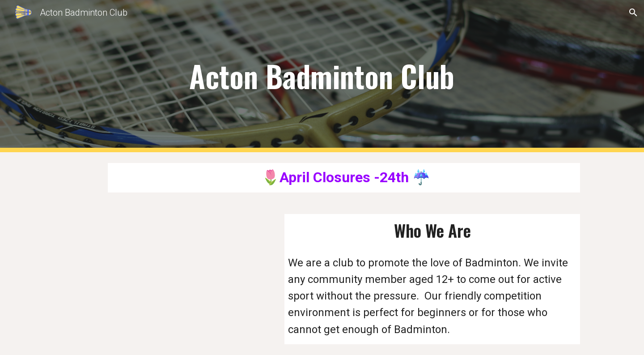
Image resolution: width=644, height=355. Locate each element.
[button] (633, 13)
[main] (322, 76)
